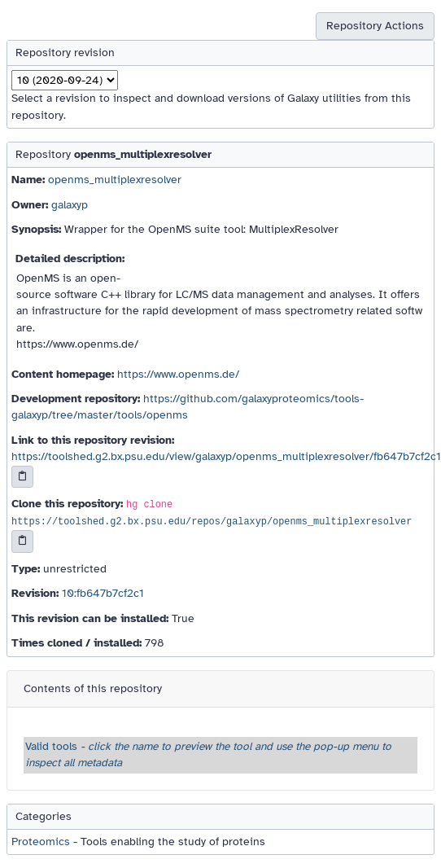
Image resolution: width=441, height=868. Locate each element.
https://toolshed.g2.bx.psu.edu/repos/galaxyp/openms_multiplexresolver (212, 522)
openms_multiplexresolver (115, 180)
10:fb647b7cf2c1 (103, 593)
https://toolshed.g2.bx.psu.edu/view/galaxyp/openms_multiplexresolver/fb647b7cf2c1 (226, 456)
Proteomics (41, 842)
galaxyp (70, 205)
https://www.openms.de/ (178, 374)
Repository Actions (375, 26)
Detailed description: (70, 259)
